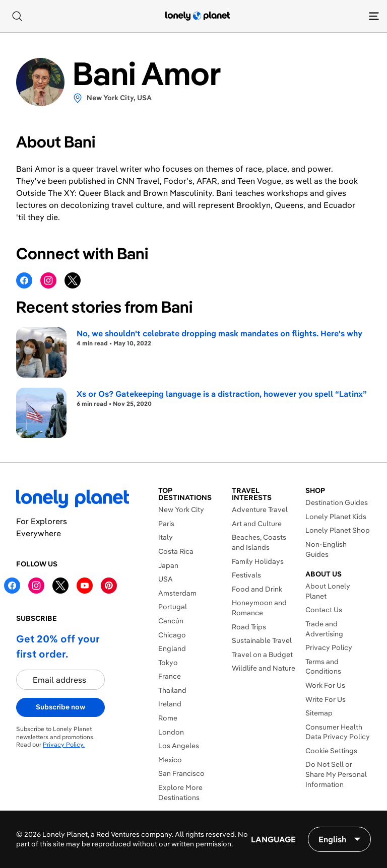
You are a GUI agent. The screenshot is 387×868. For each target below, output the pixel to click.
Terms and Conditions (323, 667)
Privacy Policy (329, 647)
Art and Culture (257, 524)
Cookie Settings (331, 751)
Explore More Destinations (180, 792)
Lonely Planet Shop (338, 530)
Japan (168, 565)
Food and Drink (257, 589)
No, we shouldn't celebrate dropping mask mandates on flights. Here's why (219, 333)
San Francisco (181, 773)
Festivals (246, 575)
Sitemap (319, 713)
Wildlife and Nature (264, 668)
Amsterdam (177, 593)
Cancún (171, 621)
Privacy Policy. (64, 744)
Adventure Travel (260, 510)
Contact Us (324, 610)
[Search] (17, 16)
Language (273, 839)
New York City (181, 510)
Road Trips (249, 627)
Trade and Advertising (324, 629)
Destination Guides (337, 502)
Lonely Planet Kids (336, 517)
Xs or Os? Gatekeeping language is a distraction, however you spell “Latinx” (222, 394)
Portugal (173, 607)
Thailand (172, 690)
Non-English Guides (326, 549)
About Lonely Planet (328, 591)
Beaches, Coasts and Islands (259, 542)
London (171, 732)
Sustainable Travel (262, 640)
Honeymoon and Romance (259, 608)
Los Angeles (179, 746)
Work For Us (325, 685)
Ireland (170, 704)
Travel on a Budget (262, 655)
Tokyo (168, 663)
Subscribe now (60, 707)
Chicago (172, 635)
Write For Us (326, 699)
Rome (168, 718)
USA (166, 579)
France (170, 676)
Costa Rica (176, 551)
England (172, 648)
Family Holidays (258, 561)
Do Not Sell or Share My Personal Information (336, 774)
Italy (166, 537)
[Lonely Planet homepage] (198, 16)
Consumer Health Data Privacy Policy (338, 732)
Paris (166, 524)
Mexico (170, 760)
